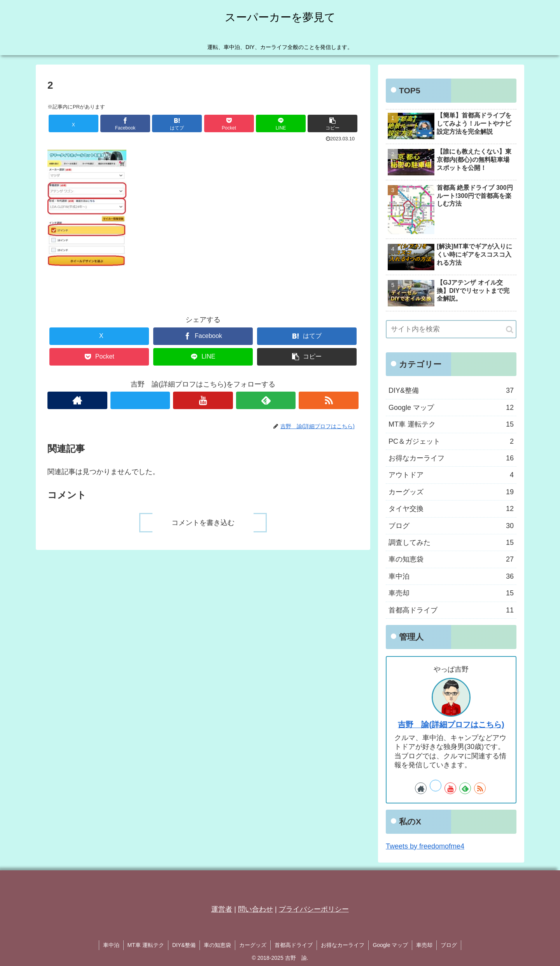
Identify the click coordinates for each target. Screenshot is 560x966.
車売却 (424, 945)
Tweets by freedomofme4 (425, 846)
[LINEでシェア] (281, 123)
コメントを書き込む (203, 523)
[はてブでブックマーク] (177, 123)
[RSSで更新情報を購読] (329, 400)
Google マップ (390, 945)
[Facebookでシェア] (125, 123)
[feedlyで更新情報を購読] (266, 400)
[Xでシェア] (73, 123)
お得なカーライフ (343, 945)
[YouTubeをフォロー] (203, 400)
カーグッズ (253, 945)
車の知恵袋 (217, 945)
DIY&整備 (184, 945)
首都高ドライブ (294, 945)
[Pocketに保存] (229, 123)
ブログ (449, 945)
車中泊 (111, 945)
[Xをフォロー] (140, 400)
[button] (332, 123)
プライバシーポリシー (314, 909)
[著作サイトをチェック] (77, 400)
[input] (451, 329)
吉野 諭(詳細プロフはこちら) (451, 724)
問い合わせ (255, 909)
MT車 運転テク (146, 945)
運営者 (222, 909)
